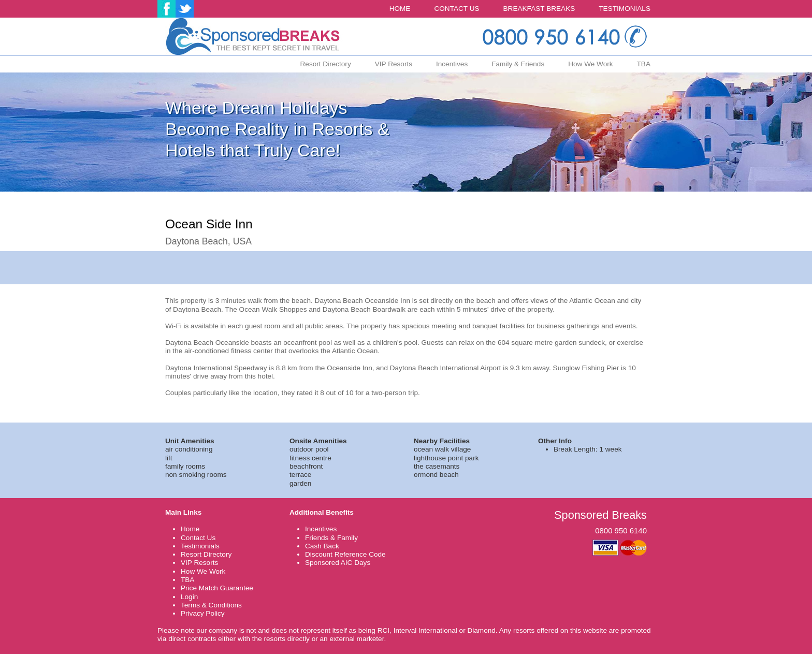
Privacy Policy (203, 613)
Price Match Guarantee (217, 588)
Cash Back (322, 546)
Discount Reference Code (345, 554)
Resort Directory (326, 64)
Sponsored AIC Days (338, 563)
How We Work (590, 64)
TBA (644, 64)
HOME (400, 9)
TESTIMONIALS (625, 9)
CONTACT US (456, 9)
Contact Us (198, 538)
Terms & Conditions (211, 605)
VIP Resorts (394, 64)
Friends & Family (331, 538)
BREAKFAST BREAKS (539, 9)
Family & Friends (518, 64)
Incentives (452, 64)
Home (190, 529)
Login (189, 597)
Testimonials (200, 546)
